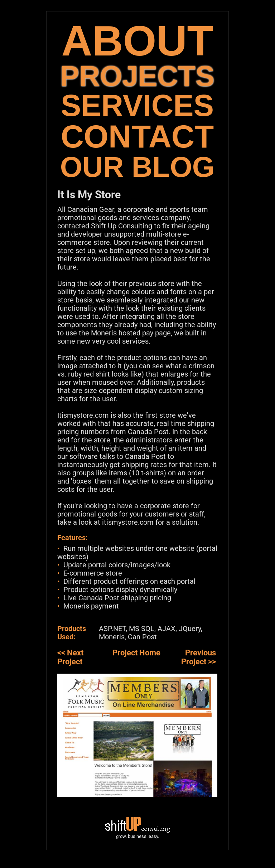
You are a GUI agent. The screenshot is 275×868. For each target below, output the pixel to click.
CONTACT (137, 137)
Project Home (136, 653)
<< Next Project (70, 657)
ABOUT (137, 41)
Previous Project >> (199, 657)
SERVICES (137, 105)
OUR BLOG (137, 167)
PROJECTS (137, 76)
